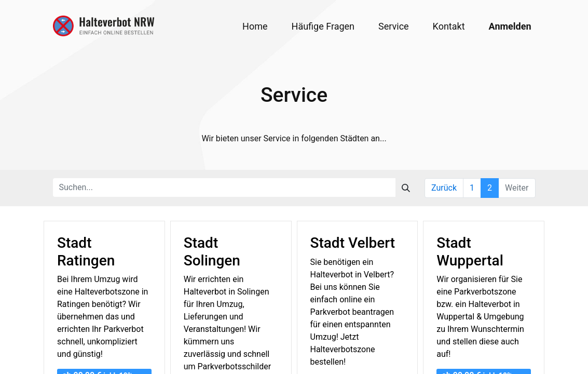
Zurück (444, 188)
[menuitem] (255, 26)
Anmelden (510, 26)
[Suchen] (406, 188)
